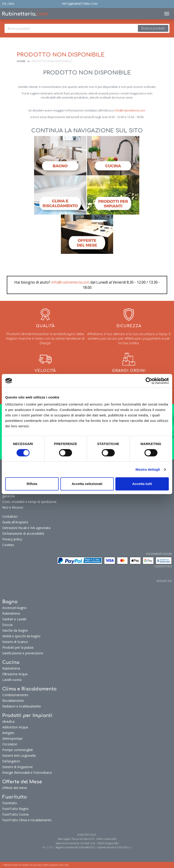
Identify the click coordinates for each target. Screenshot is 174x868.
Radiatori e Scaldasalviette (22, 706)
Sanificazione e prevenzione (23, 653)
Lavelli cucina (12, 680)
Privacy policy (12, 539)
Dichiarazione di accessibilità (23, 533)
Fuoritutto (10, 803)
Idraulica (8, 721)
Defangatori (11, 761)
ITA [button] (4, 4)
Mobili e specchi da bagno (21, 636)
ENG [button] (11, 4)
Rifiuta (32, 484)
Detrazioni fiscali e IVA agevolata (26, 528)
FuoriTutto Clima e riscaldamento (27, 820)
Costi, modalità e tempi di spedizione (29, 502)
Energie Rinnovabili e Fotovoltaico (27, 773)
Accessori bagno (14, 608)
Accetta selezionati (87, 484)
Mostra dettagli (148, 469)
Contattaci (10, 516)
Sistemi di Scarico (15, 642)
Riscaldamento (13, 701)
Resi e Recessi (13, 507)
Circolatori (10, 744)
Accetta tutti (142, 484)
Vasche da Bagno (15, 630)
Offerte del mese (15, 788)
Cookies (8, 545)
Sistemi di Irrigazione (17, 767)
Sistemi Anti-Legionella (19, 755)
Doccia (7, 625)
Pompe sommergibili (17, 750)
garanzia (9, 496)
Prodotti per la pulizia (18, 647)
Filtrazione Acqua (15, 674)
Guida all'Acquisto (15, 522)
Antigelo (8, 733)
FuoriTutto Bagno (15, 809)
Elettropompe (12, 738)
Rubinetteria (11, 613)
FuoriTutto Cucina (15, 814)
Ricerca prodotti (153, 28)
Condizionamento (15, 695)
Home (21, 61)
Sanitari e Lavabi (14, 619)
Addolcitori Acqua (15, 727)
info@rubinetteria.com (130, 110)
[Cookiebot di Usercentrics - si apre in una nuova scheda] (149, 381)
